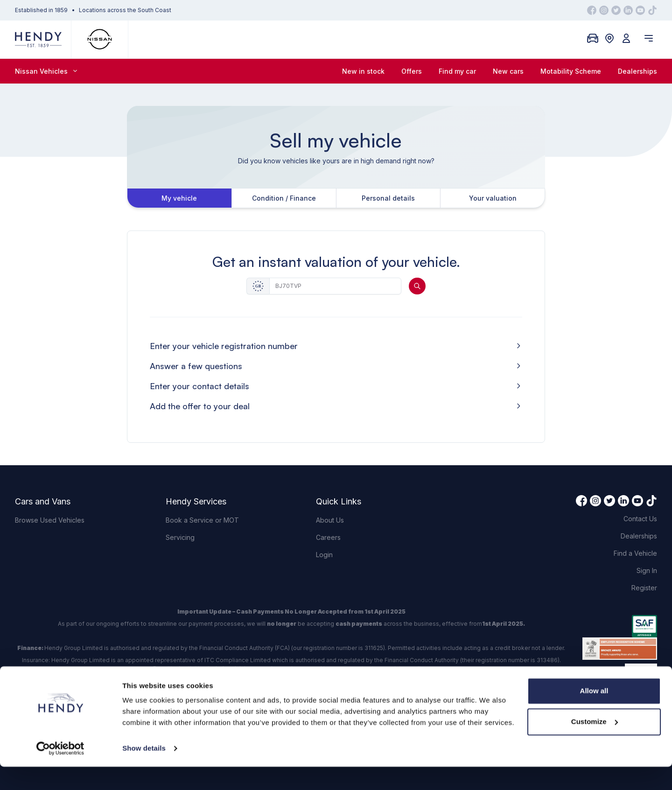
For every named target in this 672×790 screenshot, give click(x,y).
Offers (412, 71)
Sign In (647, 570)
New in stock (363, 71)
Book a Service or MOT (202, 520)
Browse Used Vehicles (50, 520)
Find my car (457, 71)
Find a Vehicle (635, 553)
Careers (328, 537)
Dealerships (637, 71)
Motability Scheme (571, 71)
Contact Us (640, 519)
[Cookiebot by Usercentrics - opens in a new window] (60, 772)
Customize (595, 745)
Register (644, 588)
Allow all (594, 714)
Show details (144, 772)
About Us (330, 520)
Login (324, 555)
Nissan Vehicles (46, 71)
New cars (508, 71)
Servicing (180, 537)
